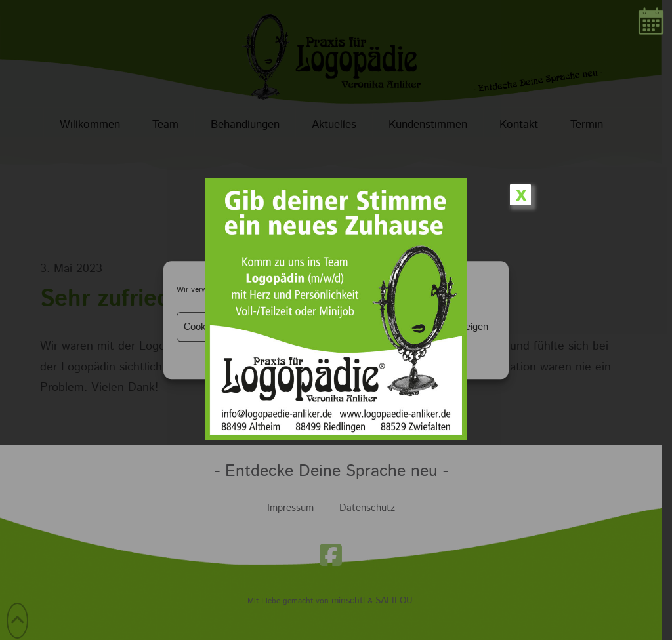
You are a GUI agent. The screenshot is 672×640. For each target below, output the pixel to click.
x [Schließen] (521, 195)
